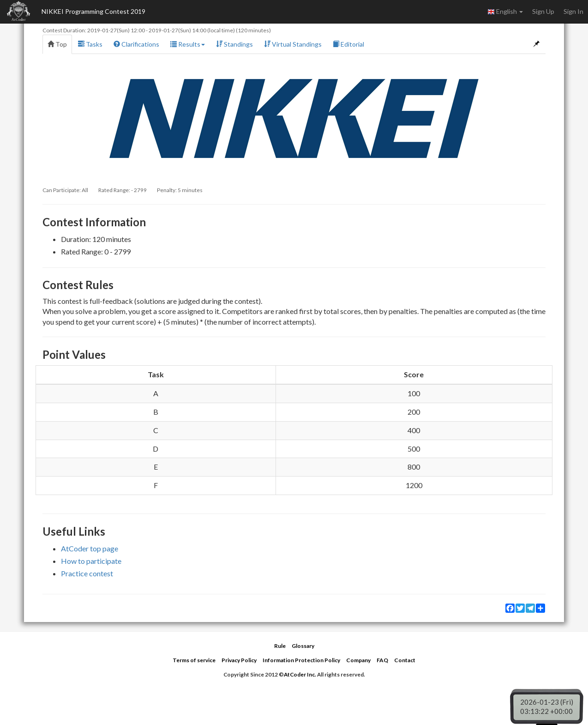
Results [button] (188, 44)
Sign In (573, 11)
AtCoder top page (90, 548)
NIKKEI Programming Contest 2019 (93, 11)
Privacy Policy (239, 660)
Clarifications (136, 44)
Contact (405, 660)
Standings (234, 44)
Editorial (348, 44)
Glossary (303, 646)
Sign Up (543, 11)
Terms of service (194, 660)
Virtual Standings (293, 44)
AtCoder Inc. (300, 674)
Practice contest (87, 573)
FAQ (382, 660)
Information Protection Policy (301, 660)
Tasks (90, 44)
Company (358, 660)
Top (57, 44)
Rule (280, 646)
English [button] (505, 12)
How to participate (91, 561)
